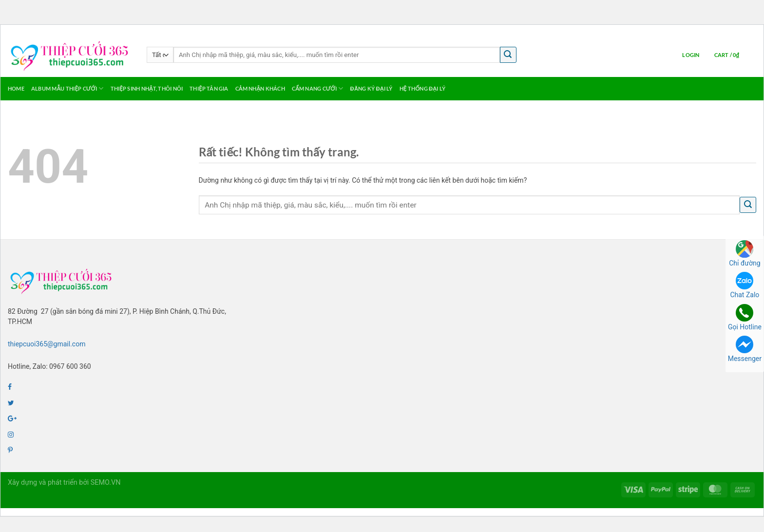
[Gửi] (508, 55)
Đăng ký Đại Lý (372, 88)
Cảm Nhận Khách (260, 88)
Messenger (745, 349)
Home (16, 88)
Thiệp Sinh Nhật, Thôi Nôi (147, 88)
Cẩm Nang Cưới (318, 88)
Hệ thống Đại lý (422, 88)
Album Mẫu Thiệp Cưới (67, 88)
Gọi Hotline (745, 317)
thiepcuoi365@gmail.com (47, 344)
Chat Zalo (745, 285)
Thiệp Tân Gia (209, 88)
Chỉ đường (745, 254)
